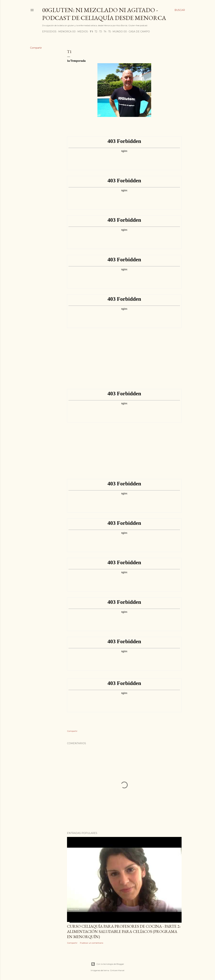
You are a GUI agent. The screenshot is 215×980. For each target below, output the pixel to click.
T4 (105, 32)
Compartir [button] (36, 48)
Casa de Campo (139, 32)
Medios (83, 32)
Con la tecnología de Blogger (108, 964)
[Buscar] (180, 10)
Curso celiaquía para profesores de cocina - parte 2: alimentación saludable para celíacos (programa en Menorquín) (124, 931)
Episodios (49, 32)
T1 (91, 32)
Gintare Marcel (117, 970)
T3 (100, 32)
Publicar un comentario (92, 943)
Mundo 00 (120, 32)
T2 (96, 32)
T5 (109, 32)
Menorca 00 (67, 32)
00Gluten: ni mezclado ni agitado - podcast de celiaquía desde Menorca (104, 14)
